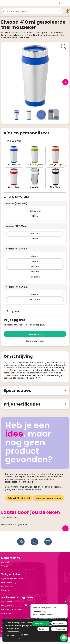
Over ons (5, 566)
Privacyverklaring (9, 582)
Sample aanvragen (35, 341)
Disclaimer (6, 590)
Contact (5, 562)
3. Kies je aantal (14, 311)
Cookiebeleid (7, 586)
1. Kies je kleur (12, 141)
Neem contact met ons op (48, 498)
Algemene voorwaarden (12, 578)
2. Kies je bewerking (16, 197)
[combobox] (29, 11)
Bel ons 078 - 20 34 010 (19, 498)
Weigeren (25, 635)
